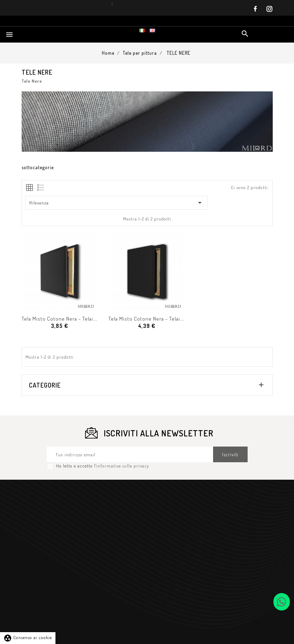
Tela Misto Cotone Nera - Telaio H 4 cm (154, 319)
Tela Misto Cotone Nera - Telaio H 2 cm (68, 319)
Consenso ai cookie (28, 637)
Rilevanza (117, 203)
